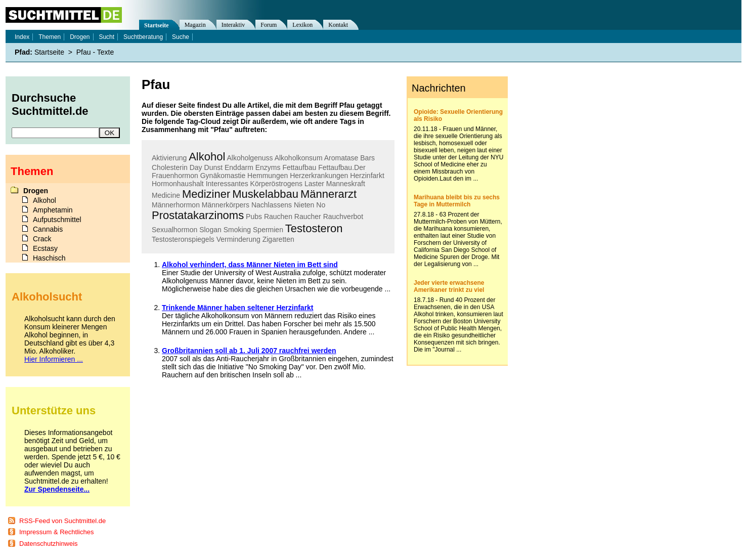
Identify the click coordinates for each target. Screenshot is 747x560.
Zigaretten (278, 239)
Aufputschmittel (57, 220)
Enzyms (268, 167)
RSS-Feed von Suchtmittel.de (62, 521)
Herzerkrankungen (319, 176)
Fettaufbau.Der (342, 167)
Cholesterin (170, 167)
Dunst (214, 167)
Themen (50, 37)
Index (22, 37)
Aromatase (341, 158)
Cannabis (48, 229)
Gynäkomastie (223, 176)
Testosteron (314, 228)
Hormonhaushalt (178, 184)
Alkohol (207, 157)
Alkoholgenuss (250, 158)
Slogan (210, 230)
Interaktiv (233, 25)
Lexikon (302, 25)
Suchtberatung (143, 37)
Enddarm (239, 167)
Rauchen (278, 217)
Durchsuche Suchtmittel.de (50, 104)
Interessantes (227, 184)
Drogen (80, 37)
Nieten (304, 205)
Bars (367, 158)
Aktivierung (169, 158)
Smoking (237, 230)
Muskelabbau (265, 194)
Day (196, 167)
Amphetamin (53, 210)
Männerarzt (328, 194)
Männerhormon (176, 205)
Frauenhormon (175, 176)
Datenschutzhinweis (49, 544)
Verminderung (238, 239)
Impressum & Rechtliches (56, 532)
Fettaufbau (299, 167)
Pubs (254, 217)
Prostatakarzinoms (198, 215)
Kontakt (338, 25)
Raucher (308, 217)
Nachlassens (272, 205)
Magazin (195, 25)
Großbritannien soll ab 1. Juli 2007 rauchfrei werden (249, 351)
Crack (42, 239)
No (321, 205)
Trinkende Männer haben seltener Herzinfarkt (238, 308)
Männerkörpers (226, 205)
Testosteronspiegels (183, 239)
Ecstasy (45, 248)
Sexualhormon (174, 230)
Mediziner (206, 194)
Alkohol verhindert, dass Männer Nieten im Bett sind (250, 265)
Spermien (268, 230)
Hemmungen (268, 176)
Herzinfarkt (367, 176)
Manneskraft (346, 184)
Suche (181, 37)
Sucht (106, 37)
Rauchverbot (343, 217)
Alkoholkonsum (299, 158)
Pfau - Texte (95, 52)
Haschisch (49, 258)
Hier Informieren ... (54, 359)
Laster (314, 184)
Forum (269, 25)
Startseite (157, 25)
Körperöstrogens (277, 184)
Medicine (166, 195)
